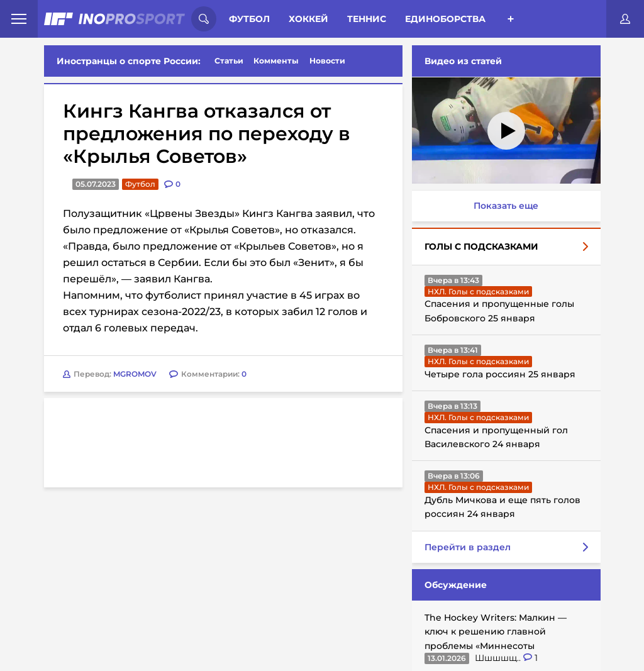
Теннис (367, 19)
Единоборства (445, 19)
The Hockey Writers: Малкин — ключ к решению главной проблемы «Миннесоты (496, 632)
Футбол (249, 19)
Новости (327, 61)
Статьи (229, 61)
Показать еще (506, 206)
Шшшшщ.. (499, 658)
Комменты (276, 61)
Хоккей (308, 19)
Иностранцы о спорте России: (129, 61)
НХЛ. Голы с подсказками (478, 291)
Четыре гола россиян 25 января (500, 374)
